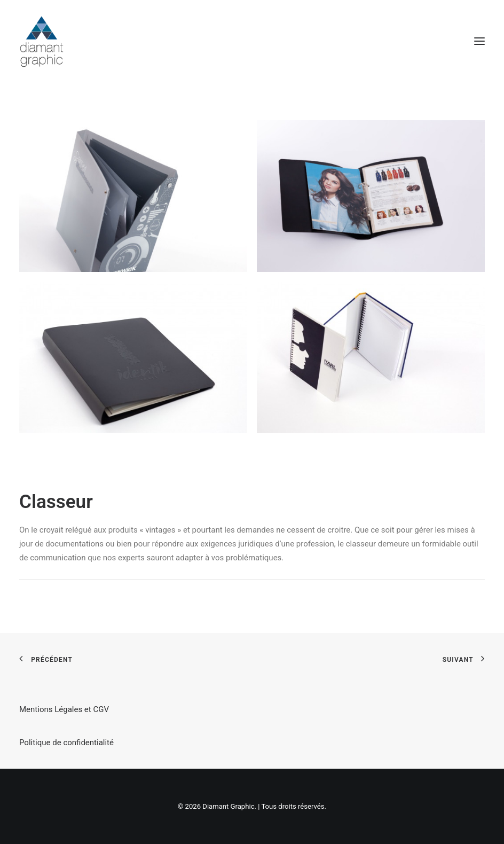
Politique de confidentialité (66, 743)
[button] (479, 41)
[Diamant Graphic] (41, 41)
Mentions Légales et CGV (64, 709)
